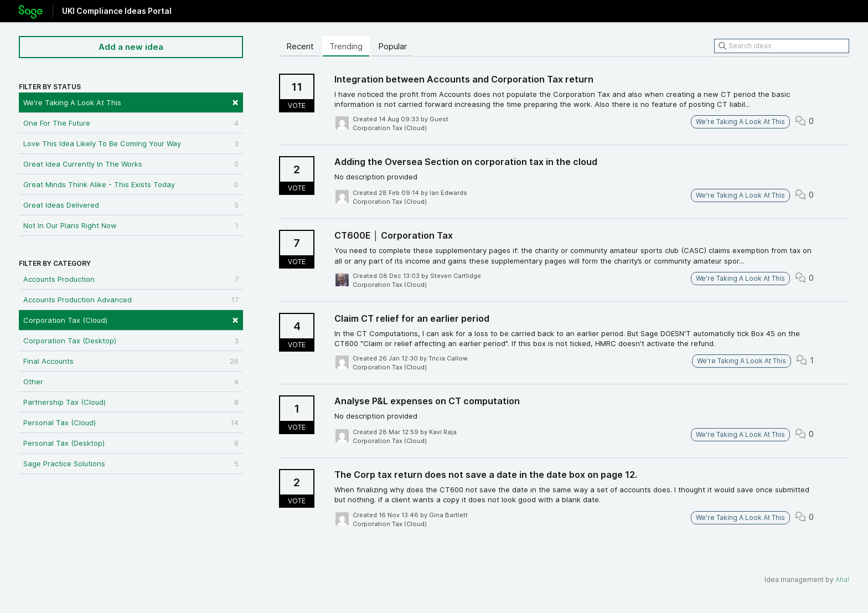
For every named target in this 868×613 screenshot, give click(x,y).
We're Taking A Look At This (131, 102)
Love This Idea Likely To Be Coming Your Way (131, 143)
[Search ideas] (782, 46)
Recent (300, 46)
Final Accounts (131, 361)
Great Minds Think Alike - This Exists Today (131, 184)
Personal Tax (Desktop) (131, 443)
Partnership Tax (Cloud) (131, 402)
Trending (346, 46)
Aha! (842, 579)
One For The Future (131, 123)
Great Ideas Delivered (131, 205)
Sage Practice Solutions (131, 463)
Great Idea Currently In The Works (131, 164)
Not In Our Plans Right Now (131, 225)
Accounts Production (131, 279)
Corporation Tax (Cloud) (131, 319)
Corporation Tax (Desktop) (131, 341)
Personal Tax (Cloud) (131, 423)
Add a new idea (131, 47)
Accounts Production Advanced (131, 300)
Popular (392, 46)
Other (131, 382)
